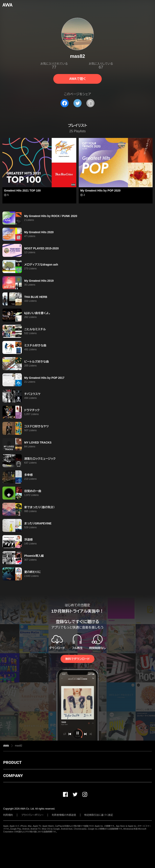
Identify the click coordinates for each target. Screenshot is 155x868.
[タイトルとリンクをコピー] (90, 103)
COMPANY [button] (13, 776)
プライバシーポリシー (32, 815)
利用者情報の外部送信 (64, 815)
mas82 (19, 746)
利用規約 (8, 815)
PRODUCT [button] (12, 762)
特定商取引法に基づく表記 (99, 815)
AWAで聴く (77, 79)
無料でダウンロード (77, 659)
